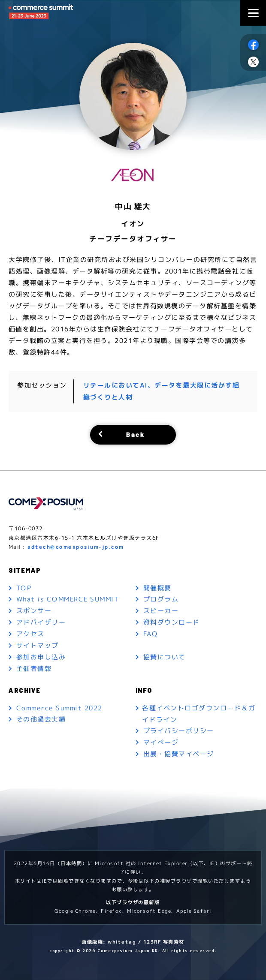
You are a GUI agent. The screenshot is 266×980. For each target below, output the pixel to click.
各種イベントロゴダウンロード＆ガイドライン (199, 713)
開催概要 (157, 588)
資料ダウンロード (172, 622)
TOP (24, 588)
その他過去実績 (41, 719)
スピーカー (161, 611)
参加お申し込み (41, 657)
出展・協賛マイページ (179, 754)
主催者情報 (34, 669)
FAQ (151, 634)
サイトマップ (38, 645)
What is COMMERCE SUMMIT (68, 599)
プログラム (161, 599)
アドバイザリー (41, 622)
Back (135, 434)
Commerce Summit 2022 (59, 708)
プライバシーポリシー (179, 731)
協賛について (165, 657)
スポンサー (34, 611)
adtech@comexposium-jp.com (76, 546)
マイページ (161, 742)
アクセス (30, 634)
